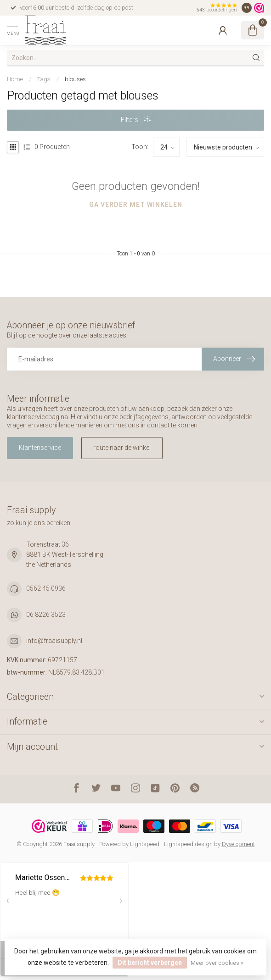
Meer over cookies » (217, 963)
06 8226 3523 (46, 615)
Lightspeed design (188, 844)
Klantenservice (40, 448)
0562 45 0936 (46, 588)
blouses (75, 79)
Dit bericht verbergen (150, 963)
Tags (44, 79)
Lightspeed (145, 844)
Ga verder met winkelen (136, 205)
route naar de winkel (122, 448)
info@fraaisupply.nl (54, 641)
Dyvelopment (238, 844)
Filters (136, 120)
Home (15, 79)
